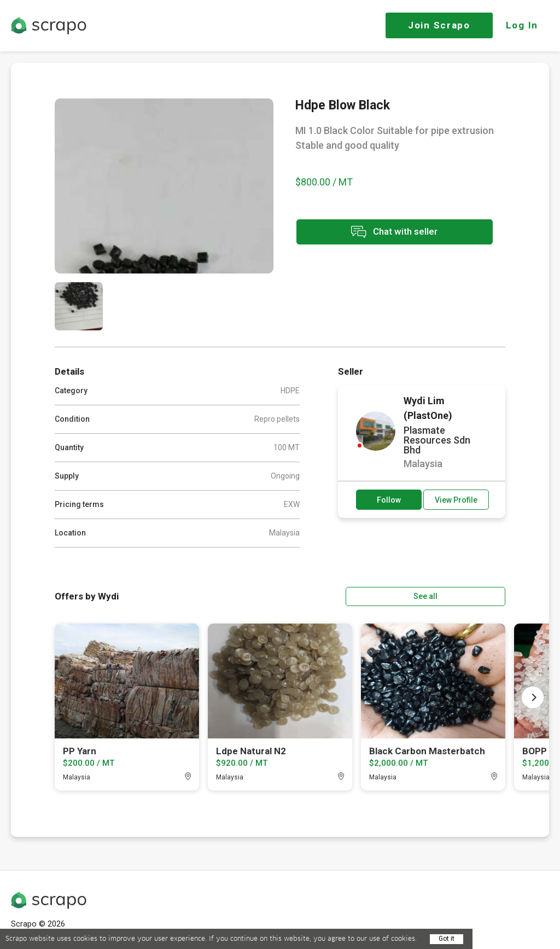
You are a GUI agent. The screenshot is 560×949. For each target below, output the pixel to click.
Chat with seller (393, 233)
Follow (389, 500)
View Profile (456, 500)
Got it (447, 939)
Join (439, 25)
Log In (522, 25)
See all (474, 596)
